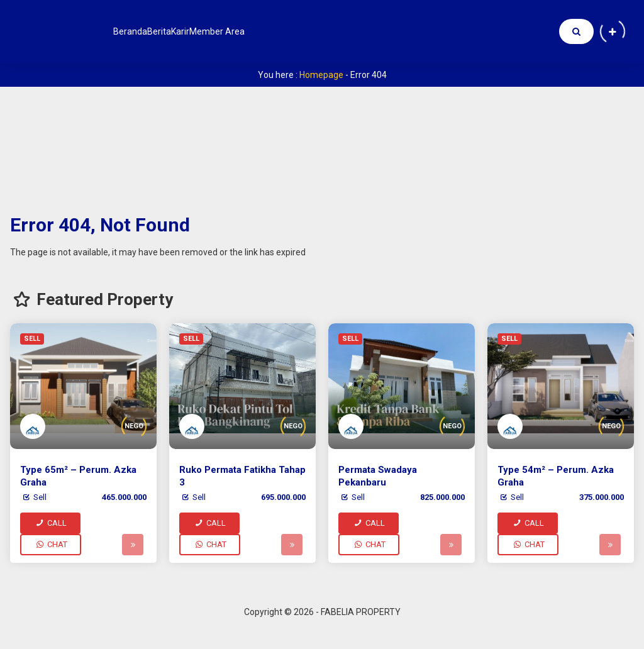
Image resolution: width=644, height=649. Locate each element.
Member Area (284, 31)
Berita (187, 31)
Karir (228, 31)
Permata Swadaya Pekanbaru (378, 476)
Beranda (140, 31)
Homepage (321, 75)
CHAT (51, 544)
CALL (50, 523)
